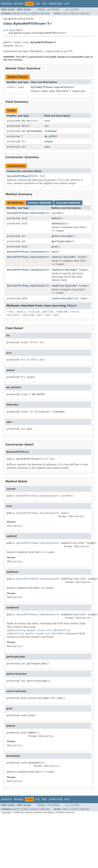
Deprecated (56, 4)
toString (28, 315)
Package (19, 4)
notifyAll (13, 315)
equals (21, 312)
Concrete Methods (68, 203)
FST (23, 126)
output (49, 141)
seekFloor (58, 286)
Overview (6, 4)
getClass (48, 312)
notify (75, 312)
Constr (34, 14)
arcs (47, 121)
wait (39, 315)
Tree (44, 4)
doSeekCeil (59, 223)
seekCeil (57, 257)
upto (47, 147)
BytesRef (70, 257)
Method (45, 14)
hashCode (62, 312)
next (55, 252)
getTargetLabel (62, 241)
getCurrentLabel (62, 236)
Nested (16, 14)
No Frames (53, 10)
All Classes (72, 10)
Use (38, 4)
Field (25, 14)
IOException (76, 516)
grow (55, 247)
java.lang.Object (13, 30)
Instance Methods (40, 203)
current (57, 213)
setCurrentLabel (62, 298)
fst (47, 126)
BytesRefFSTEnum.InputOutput (50, 87)
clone (10, 312)
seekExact (58, 270)
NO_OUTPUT (51, 136)
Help (67, 4)
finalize (34, 312)
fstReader (51, 131)
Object (19, 46)
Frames (41, 10)
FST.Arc (26, 121)
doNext (56, 218)
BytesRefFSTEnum (18, 176)
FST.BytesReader (32, 131)
